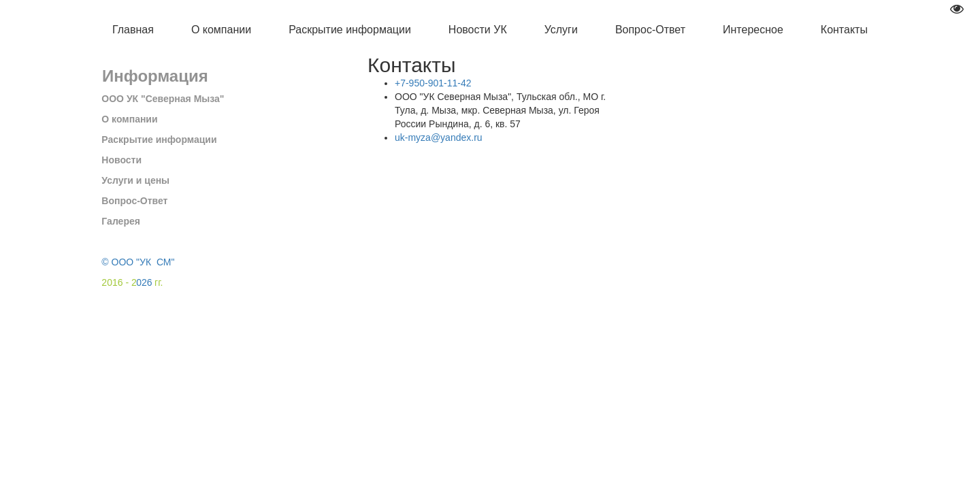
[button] (221, 30)
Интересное (753, 30)
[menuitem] (133, 30)
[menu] (490, 30)
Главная (133, 30)
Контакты (844, 30)
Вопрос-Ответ (650, 30)
